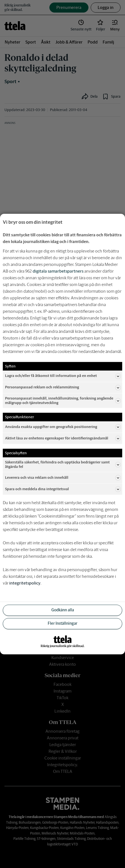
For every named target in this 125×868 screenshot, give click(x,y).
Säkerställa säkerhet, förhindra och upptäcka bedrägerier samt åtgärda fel (63, 464)
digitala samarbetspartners (58, 271)
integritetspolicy (25, 583)
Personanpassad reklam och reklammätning (63, 388)
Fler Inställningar (62, 624)
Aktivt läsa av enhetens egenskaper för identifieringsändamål (63, 438)
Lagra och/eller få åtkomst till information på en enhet (63, 376)
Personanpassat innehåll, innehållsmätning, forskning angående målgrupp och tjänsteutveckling (63, 401)
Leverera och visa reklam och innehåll (63, 478)
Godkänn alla (63, 610)
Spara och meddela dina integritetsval (63, 489)
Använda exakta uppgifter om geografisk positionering (63, 427)
